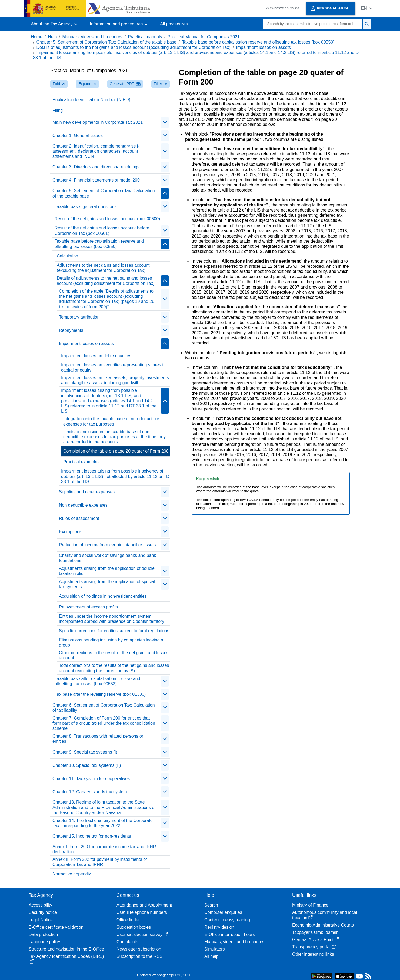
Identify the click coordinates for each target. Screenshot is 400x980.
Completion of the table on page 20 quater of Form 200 (116, 451)
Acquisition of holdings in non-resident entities (103, 596)
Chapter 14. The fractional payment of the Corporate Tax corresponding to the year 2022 (103, 823)
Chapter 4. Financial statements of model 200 (96, 180)
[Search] (313, 24)
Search (211, 905)
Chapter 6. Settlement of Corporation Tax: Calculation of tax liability (104, 708)
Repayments (71, 330)
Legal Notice (41, 920)
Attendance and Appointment (144, 905)
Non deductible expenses (83, 505)
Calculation (67, 256)
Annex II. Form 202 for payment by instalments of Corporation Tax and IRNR (100, 862)
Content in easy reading (227, 920)
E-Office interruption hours (229, 934)
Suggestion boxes (134, 927)
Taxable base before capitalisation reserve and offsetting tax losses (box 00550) (258, 42)
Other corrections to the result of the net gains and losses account (114, 655)
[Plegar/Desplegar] (165, 122)
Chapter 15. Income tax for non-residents (92, 836)
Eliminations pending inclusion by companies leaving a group (111, 643)
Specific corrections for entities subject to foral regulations (114, 631)
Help (52, 37)
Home (37, 37)
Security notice (43, 912)
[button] (367, 8)
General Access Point (316, 940)
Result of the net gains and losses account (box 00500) (107, 219)
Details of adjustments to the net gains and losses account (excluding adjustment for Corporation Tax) (133, 47)
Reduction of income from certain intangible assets (107, 545)
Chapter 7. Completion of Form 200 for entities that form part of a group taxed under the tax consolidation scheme (104, 723)
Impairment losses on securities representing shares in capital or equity (113, 367)
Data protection (43, 934)
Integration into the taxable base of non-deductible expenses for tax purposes (111, 421)
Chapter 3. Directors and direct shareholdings (96, 167)
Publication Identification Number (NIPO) (91, 100)
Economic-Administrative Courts (323, 925)
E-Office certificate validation (56, 927)
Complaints (127, 942)
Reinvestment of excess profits (88, 607)
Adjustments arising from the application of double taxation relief (107, 571)
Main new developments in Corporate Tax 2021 (98, 122)
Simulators (215, 949)
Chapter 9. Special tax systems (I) (85, 752)
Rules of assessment (79, 518)
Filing (58, 110)
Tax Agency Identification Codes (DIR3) (66, 959)
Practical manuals (145, 37)
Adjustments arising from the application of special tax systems (107, 584)
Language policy (44, 942)
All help (211, 956)
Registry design (219, 927)
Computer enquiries (223, 912)
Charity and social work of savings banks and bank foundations (107, 558)
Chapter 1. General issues (78, 136)
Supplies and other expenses (87, 492)
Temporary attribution (79, 317)
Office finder (128, 920)
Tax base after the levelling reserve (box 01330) (100, 694)
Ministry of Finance (310, 905)
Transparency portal (314, 947)
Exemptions (70, 532)
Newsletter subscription (139, 949)
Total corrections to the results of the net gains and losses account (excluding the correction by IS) (114, 668)
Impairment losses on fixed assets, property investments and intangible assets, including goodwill (115, 380)
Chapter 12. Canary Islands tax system (90, 792)
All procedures (174, 24)
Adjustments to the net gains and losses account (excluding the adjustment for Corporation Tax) (103, 268)
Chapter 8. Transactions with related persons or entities (98, 739)
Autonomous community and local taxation (325, 915)
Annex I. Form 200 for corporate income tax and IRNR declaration (104, 849)
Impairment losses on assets (263, 47)
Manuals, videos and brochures (92, 37)
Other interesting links (313, 954)
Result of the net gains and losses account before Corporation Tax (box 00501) (102, 230)
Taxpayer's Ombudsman (315, 932)
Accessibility (40, 905)
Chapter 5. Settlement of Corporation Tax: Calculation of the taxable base (106, 42)
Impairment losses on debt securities (96, 356)
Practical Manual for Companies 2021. (204, 37)
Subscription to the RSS (139, 956)
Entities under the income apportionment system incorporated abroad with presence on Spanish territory (112, 619)
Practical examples (81, 462)
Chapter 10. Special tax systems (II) (87, 765)
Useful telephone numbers (142, 912)
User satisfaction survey (142, 934)
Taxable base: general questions (86, 207)
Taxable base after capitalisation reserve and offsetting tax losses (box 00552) (97, 681)
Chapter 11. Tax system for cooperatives (91, 779)
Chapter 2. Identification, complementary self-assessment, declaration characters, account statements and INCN (96, 151)
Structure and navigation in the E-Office (66, 949)
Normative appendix (72, 874)
